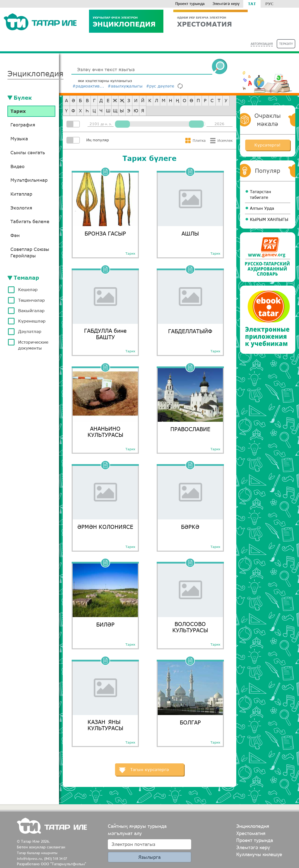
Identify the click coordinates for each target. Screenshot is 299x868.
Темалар (26, 278)
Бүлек (23, 98)
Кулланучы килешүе (259, 854)
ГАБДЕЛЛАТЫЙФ (190, 331)
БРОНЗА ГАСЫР (105, 233)
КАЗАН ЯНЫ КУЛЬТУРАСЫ (105, 725)
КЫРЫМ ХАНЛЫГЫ (269, 219)
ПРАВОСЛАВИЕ (190, 429)
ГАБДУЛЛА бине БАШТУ (105, 334)
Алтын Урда (262, 208)
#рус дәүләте (160, 86)
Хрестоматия (251, 833)
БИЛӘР (105, 624)
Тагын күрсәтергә (149, 769)
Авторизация (262, 44)
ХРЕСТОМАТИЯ (210, 22)
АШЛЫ (190, 233)
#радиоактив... (88, 86)
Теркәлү (286, 44)
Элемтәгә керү (226, 4)
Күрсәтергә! (268, 145)
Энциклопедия (126, 22)
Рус (269, 4)
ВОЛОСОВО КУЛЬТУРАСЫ (190, 627)
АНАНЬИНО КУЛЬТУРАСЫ (105, 432)
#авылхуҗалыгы (125, 86)
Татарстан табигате (260, 194)
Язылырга (149, 857)
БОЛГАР (190, 722)
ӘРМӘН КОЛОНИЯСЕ (105, 527)
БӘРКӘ (190, 527)
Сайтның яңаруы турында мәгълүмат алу (137, 830)
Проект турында (190, 4)
